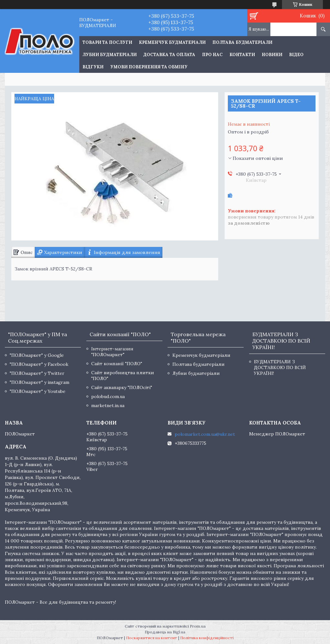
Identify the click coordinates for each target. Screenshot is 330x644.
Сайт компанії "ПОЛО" (117, 364)
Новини (272, 55)
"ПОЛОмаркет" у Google (37, 355)
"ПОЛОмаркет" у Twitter (37, 373)
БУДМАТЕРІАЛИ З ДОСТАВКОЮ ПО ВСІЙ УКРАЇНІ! (280, 367)
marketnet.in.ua (108, 405)
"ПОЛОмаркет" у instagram (39, 382)
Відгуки (93, 67)
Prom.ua (198, 626)
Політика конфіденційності (207, 638)
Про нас (212, 55)
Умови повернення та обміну (149, 67)
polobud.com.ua (108, 396)
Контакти (242, 55)
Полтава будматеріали (242, 42)
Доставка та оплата (169, 55)
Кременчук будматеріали (172, 42)
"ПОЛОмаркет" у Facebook (39, 364)
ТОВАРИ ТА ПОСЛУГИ (107, 42)
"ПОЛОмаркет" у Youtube (38, 391)
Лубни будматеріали (110, 55)
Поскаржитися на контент (152, 638)
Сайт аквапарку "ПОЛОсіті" (122, 387)
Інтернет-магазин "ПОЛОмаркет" (112, 352)
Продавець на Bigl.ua (165, 632)
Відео (296, 55)
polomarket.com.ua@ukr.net (205, 434)
